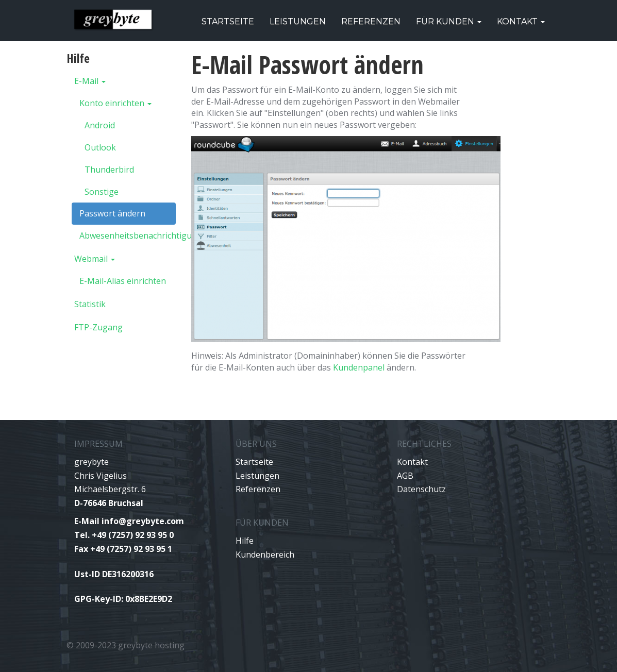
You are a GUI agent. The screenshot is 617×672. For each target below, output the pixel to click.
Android (100, 125)
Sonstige (102, 192)
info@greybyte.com (143, 521)
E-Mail (90, 81)
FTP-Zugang (98, 327)
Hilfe (245, 541)
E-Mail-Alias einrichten (123, 281)
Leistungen (298, 21)
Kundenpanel (359, 367)
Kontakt (521, 21)
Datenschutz (421, 489)
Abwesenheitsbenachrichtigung (128, 236)
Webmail (95, 259)
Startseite (228, 21)
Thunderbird (109, 170)
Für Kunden (449, 21)
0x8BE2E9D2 (149, 599)
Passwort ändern (112, 213)
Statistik (90, 304)
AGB (405, 476)
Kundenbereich (265, 555)
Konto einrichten (115, 103)
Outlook (100, 147)
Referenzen (371, 21)
